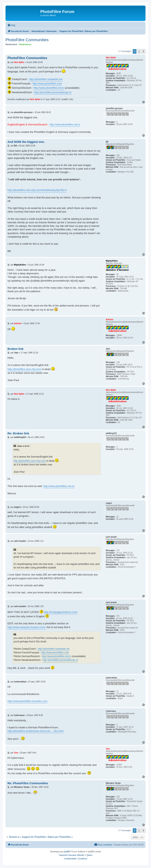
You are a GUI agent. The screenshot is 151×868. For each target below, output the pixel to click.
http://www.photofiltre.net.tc (49, 88)
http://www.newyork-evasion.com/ (26, 627)
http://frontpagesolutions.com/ (61, 612)
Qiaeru (89, 855)
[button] (144, 51)
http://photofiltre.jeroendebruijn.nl (53, 92)
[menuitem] (11, 25)
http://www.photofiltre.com (47, 83)
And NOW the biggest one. (26, 142)
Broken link (16, 349)
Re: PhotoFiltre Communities (28, 783)
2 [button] (139, 51)
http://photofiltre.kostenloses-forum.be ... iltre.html (35, 731)
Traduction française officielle (71, 855)
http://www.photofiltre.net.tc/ (59, 486)
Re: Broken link (18, 433)
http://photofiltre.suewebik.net (46, 79)
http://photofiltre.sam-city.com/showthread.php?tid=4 (37, 190)
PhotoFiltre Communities (27, 40)
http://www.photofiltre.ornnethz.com (27, 701)
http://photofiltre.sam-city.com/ (24, 369)
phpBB (66, 852)
